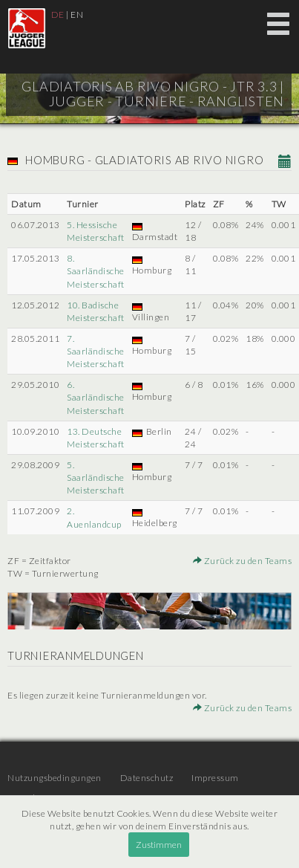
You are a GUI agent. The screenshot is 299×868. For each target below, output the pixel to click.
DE (58, 14)
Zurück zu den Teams (243, 561)
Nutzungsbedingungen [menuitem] (55, 778)
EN (77, 14)
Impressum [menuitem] (215, 778)
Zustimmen (159, 845)
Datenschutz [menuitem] (147, 778)
